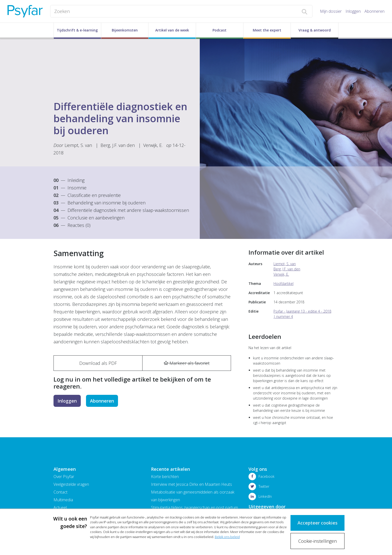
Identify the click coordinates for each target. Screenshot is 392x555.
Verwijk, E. (153, 145)
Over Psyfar (64, 477)
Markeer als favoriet (187, 363)
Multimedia (63, 500)
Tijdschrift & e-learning (77, 30)
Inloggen (353, 11)
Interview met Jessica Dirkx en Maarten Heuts (191, 484)
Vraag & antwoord (315, 30)
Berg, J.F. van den (118, 145)
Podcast (219, 30)
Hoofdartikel (283, 283)
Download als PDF (98, 363)
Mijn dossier (331, 11)
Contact (60, 492)
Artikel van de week (172, 30)
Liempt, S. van (78, 145)
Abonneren (374, 11)
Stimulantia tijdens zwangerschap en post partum (194, 508)
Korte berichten (165, 477)
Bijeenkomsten (125, 30)
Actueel (60, 508)
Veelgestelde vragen (71, 484)
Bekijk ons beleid (227, 537)
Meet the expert (267, 30)
